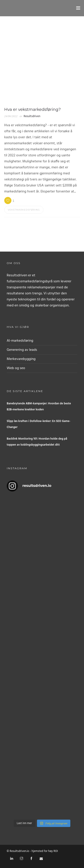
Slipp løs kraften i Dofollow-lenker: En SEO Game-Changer (39, 424)
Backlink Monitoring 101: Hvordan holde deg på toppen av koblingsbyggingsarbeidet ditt (37, 442)
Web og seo (16, 368)
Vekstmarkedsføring (24, 210)
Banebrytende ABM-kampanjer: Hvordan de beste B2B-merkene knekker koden (39, 407)
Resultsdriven (32, 116)
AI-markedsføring (20, 341)
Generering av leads (22, 350)
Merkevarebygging (21, 359)
